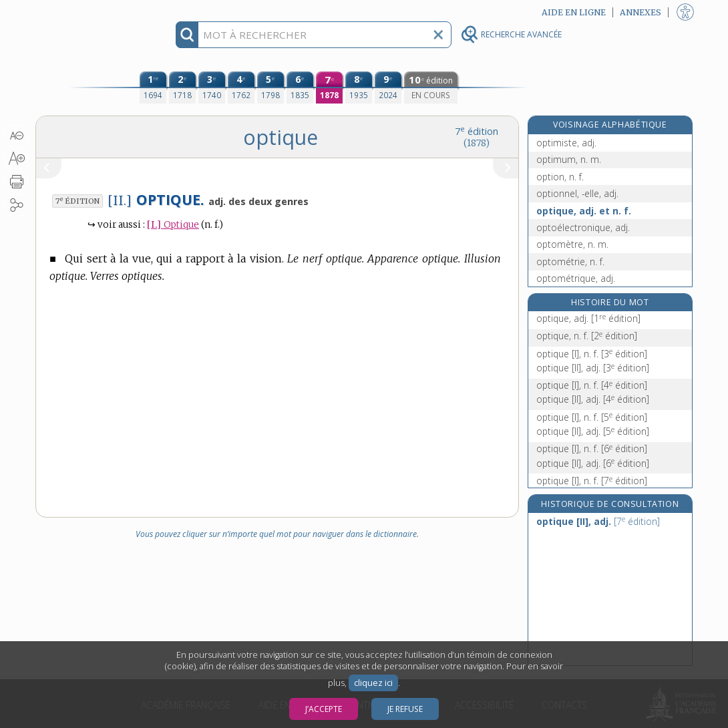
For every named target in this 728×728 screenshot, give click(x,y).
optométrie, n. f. (570, 261)
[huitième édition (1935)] (359, 87)
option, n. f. (560, 177)
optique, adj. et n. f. (584, 211)
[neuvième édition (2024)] (388, 87)
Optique (173, 225)
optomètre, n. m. (572, 244)
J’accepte (324, 709)
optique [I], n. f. (592, 354)
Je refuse (405, 709)
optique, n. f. (587, 336)
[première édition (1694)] (153, 87)
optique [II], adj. (593, 368)
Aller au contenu (87, 12)
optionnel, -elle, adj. (577, 193)
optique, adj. (588, 318)
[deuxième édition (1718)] (182, 87)
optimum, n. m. (569, 159)
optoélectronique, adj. (583, 227)
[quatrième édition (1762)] (241, 87)
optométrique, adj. (576, 278)
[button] (16, 136)
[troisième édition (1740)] (212, 87)
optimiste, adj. (566, 143)
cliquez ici (373, 683)
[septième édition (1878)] (329, 87)
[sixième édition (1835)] (300, 87)
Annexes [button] (641, 12)
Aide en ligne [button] (574, 12)
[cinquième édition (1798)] (270, 87)
